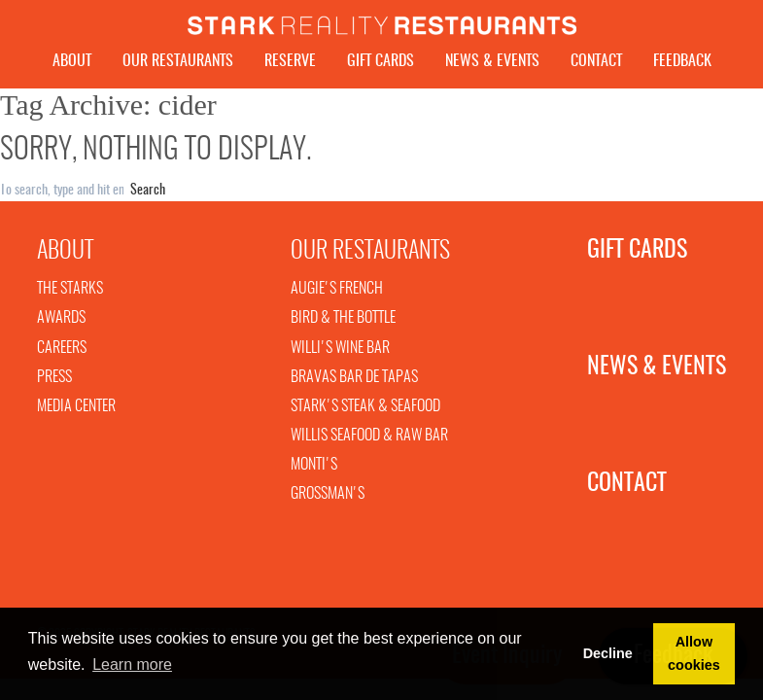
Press (54, 382)
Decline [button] (608, 653)
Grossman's (328, 499)
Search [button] (148, 195)
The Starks (70, 294)
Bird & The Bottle (343, 323)
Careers (62, 353)
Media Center (76, 411)
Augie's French (337, 294)
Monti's (314, 470)
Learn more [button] (132, 665)
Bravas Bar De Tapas (354, 382)
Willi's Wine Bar (340, 353)
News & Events (492, 61)
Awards (61, 323)
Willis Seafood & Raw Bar (369, 440)
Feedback (682, 61)
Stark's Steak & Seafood (365, 411)
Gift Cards (381, 61)
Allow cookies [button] (694, 653)
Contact (596, 61)
